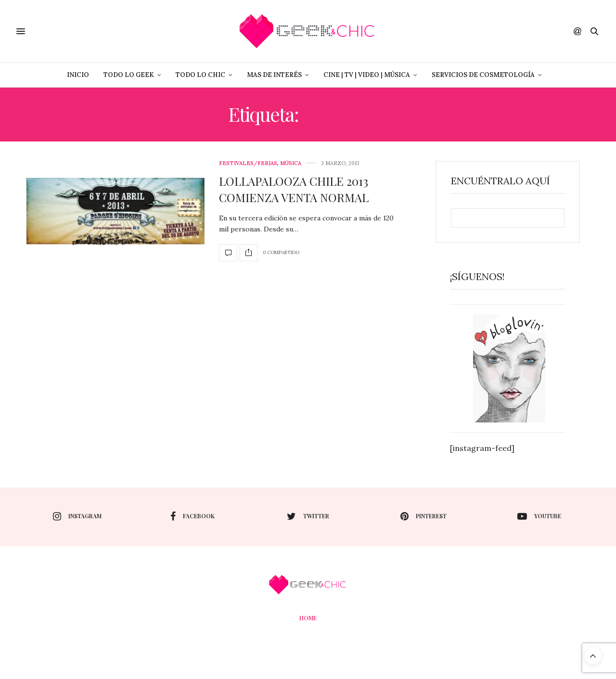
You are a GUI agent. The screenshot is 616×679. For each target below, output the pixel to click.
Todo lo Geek (129, 75)
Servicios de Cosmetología (483, 75)
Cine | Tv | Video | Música (367, 75)
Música (291, 163)
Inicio (78, 75)
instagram (77, 516)
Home (308, 618)
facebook (192, 516)
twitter (308, 516)
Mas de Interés (274, 75)
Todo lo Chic (200, 75)
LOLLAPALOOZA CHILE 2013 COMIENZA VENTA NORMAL (294, 189)
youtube (539, 516)
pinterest (423, 516)
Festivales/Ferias (248, 163)
